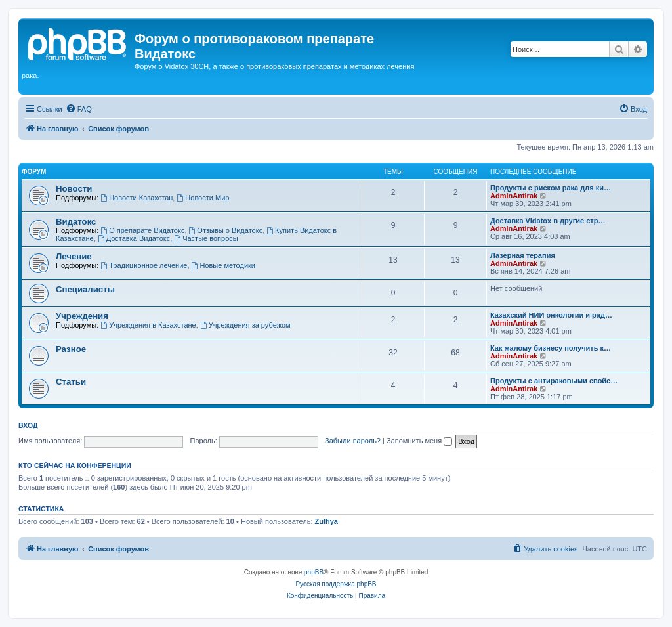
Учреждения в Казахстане (148, 325)
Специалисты (85, 289)
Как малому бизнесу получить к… (551, 348)
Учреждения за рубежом (245, 325)
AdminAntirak (514, 196)
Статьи (71, 382)
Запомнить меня (419, 441)
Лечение (74, 256)
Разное (71, 349)
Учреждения (82, 316)
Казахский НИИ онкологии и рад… (551, 315)
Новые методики (223, 265)
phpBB (314, 572)
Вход (28, 425)
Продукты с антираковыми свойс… (554, 381)
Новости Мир (203, 198)
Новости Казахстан (136, 198)
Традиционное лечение (144, 265)
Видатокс (76, 222)
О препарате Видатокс (142, 230)
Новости (74, 189)
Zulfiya (326, 521)
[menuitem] (79, 109)
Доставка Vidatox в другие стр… (548, 221)
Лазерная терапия (523, 255)
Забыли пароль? (353, 441)
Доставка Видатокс (134, 238)
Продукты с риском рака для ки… (551, 188)
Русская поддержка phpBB (336, 584)
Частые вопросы (206, 238)
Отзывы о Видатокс (226, 230)
